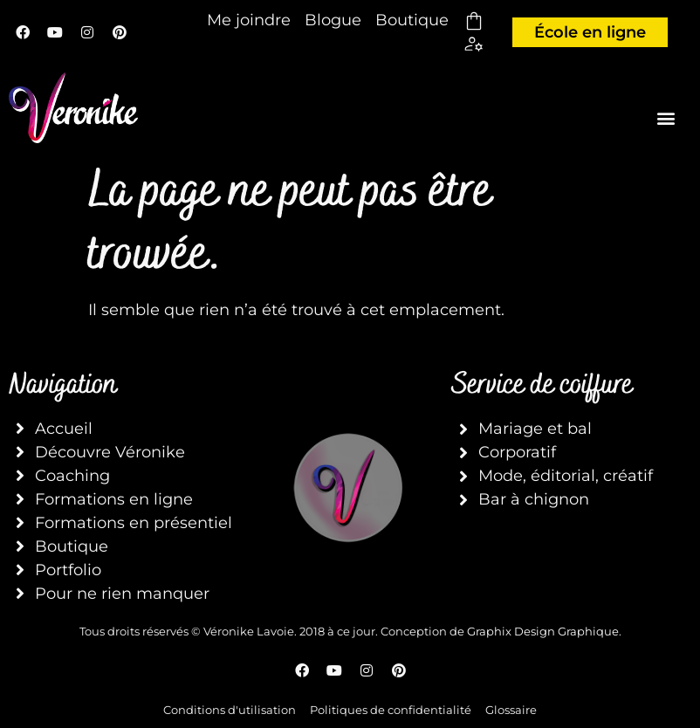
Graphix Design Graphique (543, 631)
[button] (666, 117)
